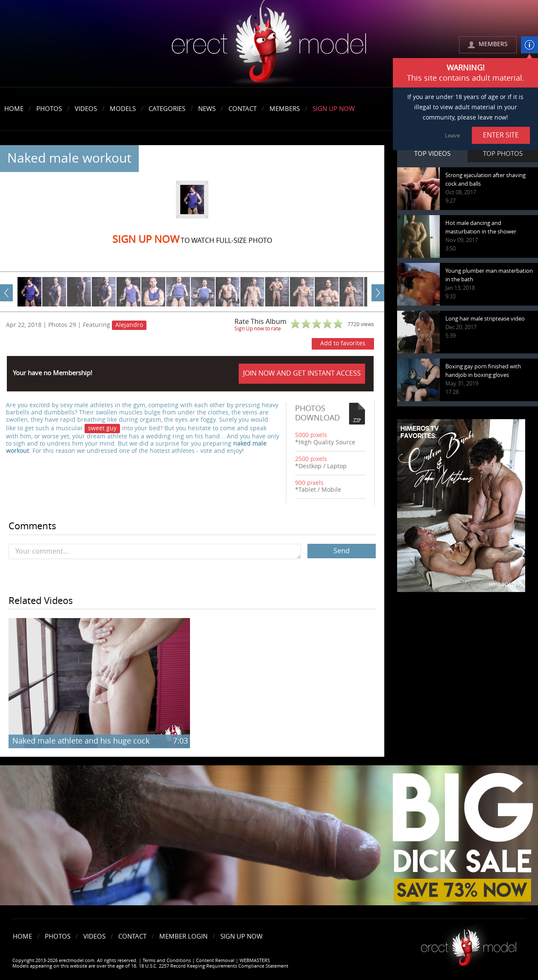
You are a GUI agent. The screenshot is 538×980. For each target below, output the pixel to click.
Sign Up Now (334, 109)
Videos (86, 109)
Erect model (469, 944)
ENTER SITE (501, 135)
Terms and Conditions (167, 961)
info (529, 45)
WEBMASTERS (255, 961)
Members (285, 109)
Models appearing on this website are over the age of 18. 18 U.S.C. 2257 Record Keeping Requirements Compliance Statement (150, 966)
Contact (243, 109)
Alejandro (129, 325)
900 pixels (309, 483)
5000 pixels (311, 435)
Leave (452, 136)
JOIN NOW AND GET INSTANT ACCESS (302, 373)
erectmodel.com (269, 44)
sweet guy (102, 428)
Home (14, 109)
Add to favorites (343, 343)
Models (123, 109)
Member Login (183, 936)
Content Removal (215, 961)
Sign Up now (146, 239)
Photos (49, 109)
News (207, 109)
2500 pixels (311, 459)
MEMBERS (493, 44)
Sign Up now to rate (258, 329)
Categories (167, 109)
